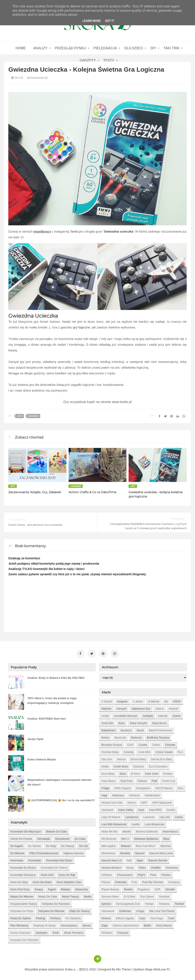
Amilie (105, 715)
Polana (106, 881)
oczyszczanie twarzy (24, 903)
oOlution (107, 932)
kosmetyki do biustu (23, 867)
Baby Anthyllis (138, 722)
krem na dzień (42, 881)
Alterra (159, 708)
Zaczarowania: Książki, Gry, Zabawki (35, 492)
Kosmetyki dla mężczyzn (26, 831)
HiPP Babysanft (162, 802)
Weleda (106, 917)
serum (87, 925)
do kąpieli (16, 845)
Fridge (105, 787)
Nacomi (140, 852)
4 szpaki (107, 701)
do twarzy (68, 845)
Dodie (105, 766)
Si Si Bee (129, 896)
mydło (88, 896)
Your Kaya (157, 917)
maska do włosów (22, 896)
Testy (109, 60)
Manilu (127, 831)
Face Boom (108, 780)
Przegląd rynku (70, 48)
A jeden (138, 701)
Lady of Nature (111, 816)
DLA (180, 751)
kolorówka (17, 860)
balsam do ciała (57, 831)
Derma (121, 758)
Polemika (121, 881)
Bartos (105, 737)
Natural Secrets (158, 860)
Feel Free (127, 780)
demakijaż (44, 838)
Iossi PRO (155, 809)
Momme (166, 845)
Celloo (156, 744)
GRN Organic (123, 787)
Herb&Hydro (152, 795)
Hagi (104, 795)
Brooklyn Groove (112, 744)
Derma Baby (138, 758)
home (21, 48)
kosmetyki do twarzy (54, 867)
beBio (147, 925)
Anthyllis (148, 715)
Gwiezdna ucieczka (119, 231)
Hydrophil (107, 809)
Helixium (134, 795)
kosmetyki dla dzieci (59, 860)
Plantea (166, 874)
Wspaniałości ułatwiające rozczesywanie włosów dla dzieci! (59, 781)
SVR (157, 888)
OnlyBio (156, 867)
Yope (142, 917)
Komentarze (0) (37, 78)
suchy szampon (20, 932)
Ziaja (104, 925)
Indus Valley (126, 809)
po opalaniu (73, 917)
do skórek (35, 845)
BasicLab (120, 737)
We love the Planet (162, 910)
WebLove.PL (162, 969)
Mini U (125, 838)
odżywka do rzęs (22, 910)
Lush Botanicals (155, 823)
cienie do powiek (21, 838)
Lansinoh (149, 816)
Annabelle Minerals (126, 715)
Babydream (108, 729)
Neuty (130, 867)
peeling (40, 917)
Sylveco (106, 903)
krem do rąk (67, 874)
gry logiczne (82, 327)
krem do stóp (19, 881)
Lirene (179, 816)
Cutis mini (144, 751)
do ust (83, 845)
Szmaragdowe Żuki (128, 903)
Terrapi (149, 903)
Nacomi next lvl (111, 860)
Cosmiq (128, 751)
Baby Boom (159, 722)
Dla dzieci (134, 48)
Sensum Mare (110, 896)
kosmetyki (35, 860)
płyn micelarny (19, 925)
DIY (153, 48)
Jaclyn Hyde (35, 738)
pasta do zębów (20, 917)
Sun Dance (147, 896)
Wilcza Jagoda (125, 917)
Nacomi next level (161, 852)
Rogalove (144, 888)
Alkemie (106, 708)
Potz (134, 881)
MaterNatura (170, 831)
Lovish (136, 823)
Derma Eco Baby (162, 758)
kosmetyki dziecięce (23, 874)
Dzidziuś (138, 766)
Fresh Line (168, 780)
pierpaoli (123, 932)
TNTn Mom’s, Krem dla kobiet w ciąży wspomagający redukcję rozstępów (52, 700)
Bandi (140, 729)
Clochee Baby (110, 751)
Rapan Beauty (110, 888)
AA (166, 701)
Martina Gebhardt (147, 831)
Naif (129, 860)
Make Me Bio (109, 831)
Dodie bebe (121, 766)
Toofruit (179, 903)
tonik (56, 932)
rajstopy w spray (44, 925)
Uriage (140, 910)
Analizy (40, 48)
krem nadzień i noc (69, 881)
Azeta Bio (107, 722)
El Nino (135, 773)
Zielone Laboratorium (126, 925)
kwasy (39, 888)
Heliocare (118, 795)
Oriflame (107, 874)
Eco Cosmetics (158, 766)
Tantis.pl (76, 231)
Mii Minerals (109, 838)
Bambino (126, 729)
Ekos (123, 773)
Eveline (168, 773)
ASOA (177, 701)
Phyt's (141, 874)
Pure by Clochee (153, 881)
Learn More (92, 21)
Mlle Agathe (109, 845)
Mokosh (126, 845)
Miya (166, 838)
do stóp (51, 845)
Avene (177, 715)
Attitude (163, 715)
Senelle (170, 888)
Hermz (132, 802)
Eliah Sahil (151, 773)
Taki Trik (171, 48)
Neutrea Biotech (111, 867)
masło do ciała (48, 896)
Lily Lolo (165, 816)
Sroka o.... (72, 969)
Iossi (141, 809)
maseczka (82, 888)
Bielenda (136, 737)
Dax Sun (107, 758)
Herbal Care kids (112, 802)
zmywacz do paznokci (24, 939)
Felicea (142, 780)
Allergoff (121, 708)
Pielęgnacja (105, 48)
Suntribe (164, 896)
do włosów (17, 852)
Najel (140, 860)
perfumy (55, 917)
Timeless (164, 903)
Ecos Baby (108, 773)
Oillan (142, 867)
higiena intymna (73, 852)
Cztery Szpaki (164, 751)
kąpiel (52, 888)
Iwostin (171, 809)
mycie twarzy (71, 896)
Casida (143, 744)
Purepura (174, 881)
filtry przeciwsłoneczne (44, 852)
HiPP (144, 802)
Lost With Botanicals (114, 823)
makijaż (66, 888)
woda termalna (74, 932)
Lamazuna (132, 816)
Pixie (153, 874)
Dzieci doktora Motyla (42, 759)
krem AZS (47, 874)
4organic (122, 701)
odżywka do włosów (51, 910)
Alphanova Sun (141, 708)
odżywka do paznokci (56, 903)
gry (20, 416)
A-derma (153, 701)
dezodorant (62, 838)
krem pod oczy (20, 888)
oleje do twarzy (80, 910)
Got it (110, 21)
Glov (180, 787)
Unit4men (125, 910)
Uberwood (108, 910)
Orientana (172, 867)
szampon (41, 932)
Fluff (154, 780)
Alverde (173, 708)
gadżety (88, 60)
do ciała (80, 838)
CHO (130, 744)
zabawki (34, 416)
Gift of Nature (164, 787)
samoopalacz (69, 925)
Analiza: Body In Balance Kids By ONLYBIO (56, 677)
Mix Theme (124, 969)
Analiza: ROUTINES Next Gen (47, 718)
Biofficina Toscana (158, 737)
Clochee (170, 744)
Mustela (125, 852)
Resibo (128, 888)
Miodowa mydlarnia (146, 838)
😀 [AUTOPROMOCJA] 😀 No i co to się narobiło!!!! (61, 799)
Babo (122, 722)
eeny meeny (164, 925)
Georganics (143, 787)
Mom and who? (146, 845)
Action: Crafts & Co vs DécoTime (92, 492)
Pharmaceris (125, 874)
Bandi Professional (160, 729)
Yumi (171, 917)
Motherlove (108, 852)
